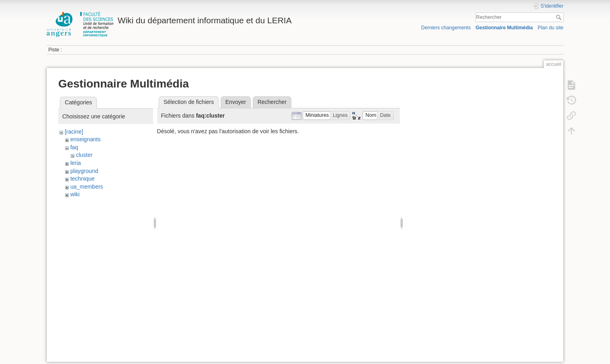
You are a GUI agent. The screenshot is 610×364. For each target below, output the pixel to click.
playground (84, 171)
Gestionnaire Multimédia (504, 28)
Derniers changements (446, 28)
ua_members (87, 187)
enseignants (86, 139)
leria (76, 163)
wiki (75, 194)
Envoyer (236, 102)
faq (74, 147)
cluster (84, 155)
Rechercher (560, 17)
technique (83, 179)
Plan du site (551, 28)
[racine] (74, 132)
